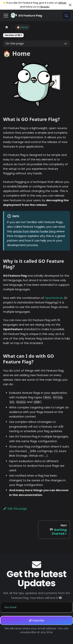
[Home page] (7, 27)
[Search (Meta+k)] (66, 16)
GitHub (62, 3)
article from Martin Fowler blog (34, 231)
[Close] (70, 5)
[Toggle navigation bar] (6, 16)
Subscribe (36, 620)
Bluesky (45, 7)
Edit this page (15, 509)
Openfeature (54, 298)
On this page (15, 43)
